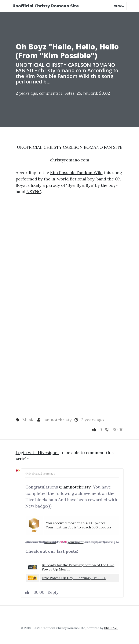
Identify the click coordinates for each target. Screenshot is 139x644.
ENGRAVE (111, 628)
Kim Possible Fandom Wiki (76, 173)
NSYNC (34, 192)
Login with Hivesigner (37, 452)
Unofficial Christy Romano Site (46, 6)
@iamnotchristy (75, 487)
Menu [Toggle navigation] (119, 6)
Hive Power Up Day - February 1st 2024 (74, 578)
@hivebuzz (32, 474)
